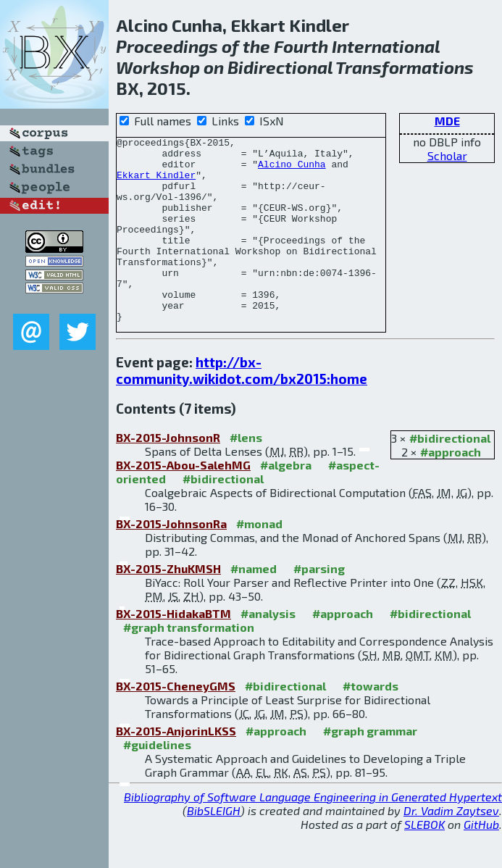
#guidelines (157, 781)
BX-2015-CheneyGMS (176, 723)
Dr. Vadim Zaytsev (451, 847)
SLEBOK (424, 861)
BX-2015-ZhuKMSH (168, 605)
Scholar (447, 155)
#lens (246, 474)
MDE (447, 121)
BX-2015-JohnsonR (168, 474)
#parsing (319, 605)
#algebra (286, 502)
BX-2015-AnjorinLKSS (176, 768)
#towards (371, 723)
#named (254, 605)
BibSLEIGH (214, 847)
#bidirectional (450, 475)
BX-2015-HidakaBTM (173, 650)
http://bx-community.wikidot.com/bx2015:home (242, 407)
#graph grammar (370, 768)
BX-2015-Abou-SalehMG (183, 502)
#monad (259, 560)
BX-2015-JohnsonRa (171, 560)
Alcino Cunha (292, 170)
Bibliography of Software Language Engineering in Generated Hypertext (313, 834)
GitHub (481, 861)
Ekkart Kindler (156, 183)
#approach (451, 489)
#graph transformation (189, 664)
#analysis (268, 650)
